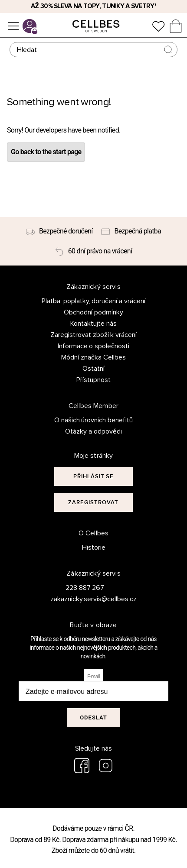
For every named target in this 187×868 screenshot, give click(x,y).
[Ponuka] (13, 26)
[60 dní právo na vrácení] (93, 251)
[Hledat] (94, 50)
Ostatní (93, 369)
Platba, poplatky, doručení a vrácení (94, 301)
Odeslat (93, 717)
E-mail (93, 677)
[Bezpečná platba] (131, 231)
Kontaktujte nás (93, 324)
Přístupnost (93, 380)
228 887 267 (85, 588)
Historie (94, 547)
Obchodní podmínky (93, 312)
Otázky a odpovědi (93, 431)
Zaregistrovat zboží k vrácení (94, 335)
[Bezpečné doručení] (59, 231)
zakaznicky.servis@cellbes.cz (85, 599)
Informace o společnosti (94, 346)
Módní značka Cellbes (93, 357)
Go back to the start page (46, 152)
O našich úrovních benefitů (94, 420)
